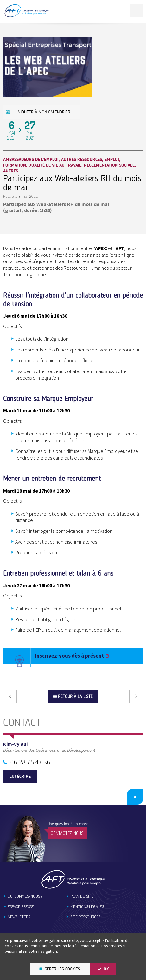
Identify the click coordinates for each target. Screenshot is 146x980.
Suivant (136, 696)
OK (106, 969)
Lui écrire (20, 776)
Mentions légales (87, 907)
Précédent (10, 696)
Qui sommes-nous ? (25, 896)
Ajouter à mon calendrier (44, 112)
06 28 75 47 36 (30, 762)
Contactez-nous (67, 833)
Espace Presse (21, 907)
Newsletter (19, 917)
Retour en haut (135, 797)
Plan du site (82, 896)
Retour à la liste (75, 696)
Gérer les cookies (62, 969)
